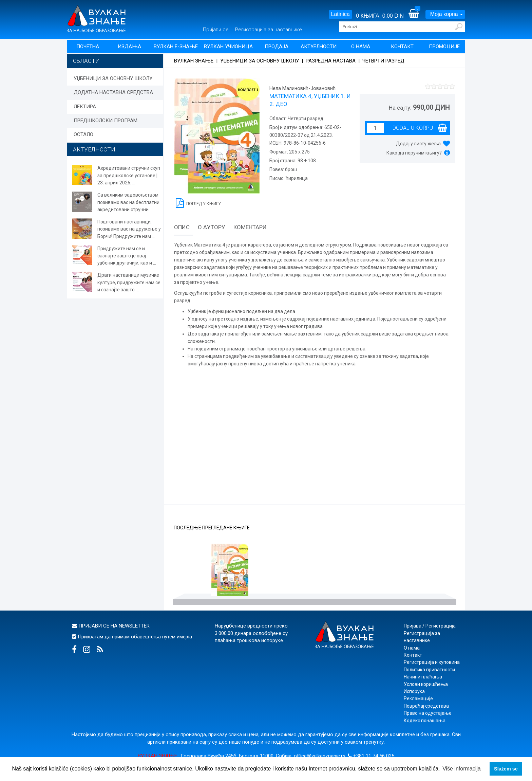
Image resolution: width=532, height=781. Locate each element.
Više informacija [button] (462, 769)
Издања (129, 47)
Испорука (414, 691)
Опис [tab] (182, 227)
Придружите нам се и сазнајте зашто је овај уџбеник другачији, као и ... (127, 256)
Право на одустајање (428, 713)
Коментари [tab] (250, 227)
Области (86, 61)
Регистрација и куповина (432, 662)
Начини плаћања (423, 677)
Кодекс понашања (425, 721)
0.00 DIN (393, 16)
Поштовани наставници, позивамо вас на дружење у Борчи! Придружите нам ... (129, 229)
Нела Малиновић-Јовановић (302, 88)
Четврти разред (383, 61)
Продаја (277, 47)
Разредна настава (331, 61)
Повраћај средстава (426, 706)
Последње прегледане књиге (212, 528)
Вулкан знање (194, 61)
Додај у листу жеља (418, 144)
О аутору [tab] (212, 227)
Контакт (402, 47)
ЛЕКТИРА (85, 107)
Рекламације (418, 698)
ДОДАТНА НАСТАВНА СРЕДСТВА (113, 92)
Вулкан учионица (228, 47)
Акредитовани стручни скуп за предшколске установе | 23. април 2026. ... (129, 175)
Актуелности (319, 47)
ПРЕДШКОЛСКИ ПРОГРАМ (106, 121)
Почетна (88, 47)
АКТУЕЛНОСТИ (94, 149)
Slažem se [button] (506, 769)
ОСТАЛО (83, 134)
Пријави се (216, 30)
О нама (361, 47)
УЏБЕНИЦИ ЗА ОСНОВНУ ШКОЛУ (113, 78)
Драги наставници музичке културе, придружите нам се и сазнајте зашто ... (129, 282)
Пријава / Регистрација (430, 626)
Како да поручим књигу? (414, 153)
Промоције (444, 47)
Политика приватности (429, 670)
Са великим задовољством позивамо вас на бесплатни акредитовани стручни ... (128, 202)
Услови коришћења (426, 684)
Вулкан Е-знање (176, 47)
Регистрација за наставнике (269, 30)
